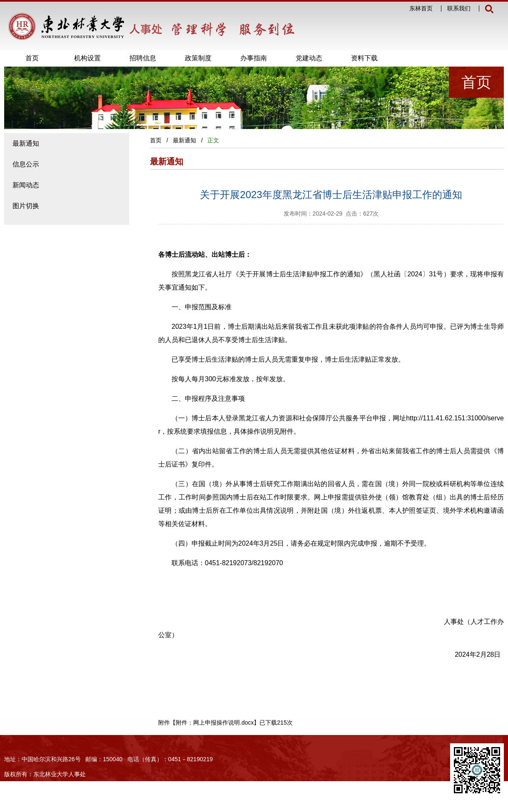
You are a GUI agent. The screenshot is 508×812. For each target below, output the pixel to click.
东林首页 (421, 9)
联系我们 (459, 9)
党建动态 (309, 58)
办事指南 (254, 58)
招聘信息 (143, 58)
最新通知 (26, 143)
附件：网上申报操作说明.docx (215, 723)
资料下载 (364, 58)
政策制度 (198, 58)
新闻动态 (26, 185)
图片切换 (26, 206)
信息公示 (26, 164)
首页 (32, 58)
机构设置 (87, 58)
